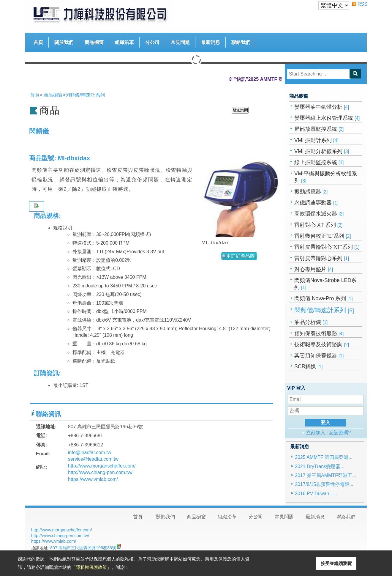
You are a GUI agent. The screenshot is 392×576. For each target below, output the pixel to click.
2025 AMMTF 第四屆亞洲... (324, 457)
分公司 (152, 42)
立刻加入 (316, 433)
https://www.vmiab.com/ (93, 479)
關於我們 (64, 42)
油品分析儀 (311, 322)
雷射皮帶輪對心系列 (322, 258)
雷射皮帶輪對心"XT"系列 (327, 247)
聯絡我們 (241, 42)
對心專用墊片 (314, 269)
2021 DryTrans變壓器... (320, 466)
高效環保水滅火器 (319, 214)
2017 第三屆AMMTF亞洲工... (325, 475)
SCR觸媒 (309, 366)
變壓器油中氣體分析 (322, 107)
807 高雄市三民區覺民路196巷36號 (83, 548)
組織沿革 (124, 42)
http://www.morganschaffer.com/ (102, 466)
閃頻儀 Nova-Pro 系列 (324, 298)
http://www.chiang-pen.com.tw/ (100, 472)
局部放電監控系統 (319, 129)
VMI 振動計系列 (316, 140)
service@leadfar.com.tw (93, 459)
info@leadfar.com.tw (90, 453)
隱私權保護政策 (91, 567)
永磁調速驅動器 (316, 203)
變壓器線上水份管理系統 (327, 118)
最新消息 (211, 42)
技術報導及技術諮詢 (322, 344)
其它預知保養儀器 (319, 355)
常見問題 (180, 42)
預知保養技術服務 (319, 333)
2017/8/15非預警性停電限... (324, 484)
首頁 (38, 42)
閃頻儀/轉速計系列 (324, 310)
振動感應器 (311, 192)
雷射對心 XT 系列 (318, 225)
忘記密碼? (340, 433)
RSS (360, 4)
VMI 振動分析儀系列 (322, 151)
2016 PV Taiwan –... (316, 494)
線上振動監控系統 (319, 162)
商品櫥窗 (94, 41)
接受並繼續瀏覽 (336, 563)
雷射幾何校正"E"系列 (323, 236)
